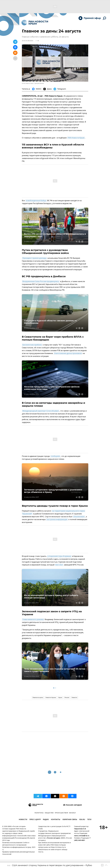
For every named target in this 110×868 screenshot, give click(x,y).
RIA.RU (82, 820)
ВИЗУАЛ (72, 813)
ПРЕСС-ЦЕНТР (35, 820)
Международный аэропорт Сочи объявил (41, 411)
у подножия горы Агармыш (59, 556)
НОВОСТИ (23, 820)
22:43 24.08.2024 (28, 41)
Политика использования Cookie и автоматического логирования (16, 844)
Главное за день (38, 698)
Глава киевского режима (33, 620)
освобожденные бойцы (36, 201)
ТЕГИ (89, 820)
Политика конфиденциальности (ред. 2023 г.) (19, 849)
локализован (79, 517)
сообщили (55, 456)
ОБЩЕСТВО (49, 813)
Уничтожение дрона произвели (68, 353)
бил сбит (59, 565)
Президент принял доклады (34, 258)
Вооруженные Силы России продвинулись (41, 281)
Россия (67, 698)
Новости (74, 698)
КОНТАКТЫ (56, 820)
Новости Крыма (51, 698)
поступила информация (57, 520)
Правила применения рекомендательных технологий (18, 853)
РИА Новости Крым (76, 138)
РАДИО (46, 820)
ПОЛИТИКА (39, 813)
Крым (60, 698)
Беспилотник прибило (32, 345)
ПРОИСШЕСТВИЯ (61, 813)
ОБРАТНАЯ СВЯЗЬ (70, 820)
